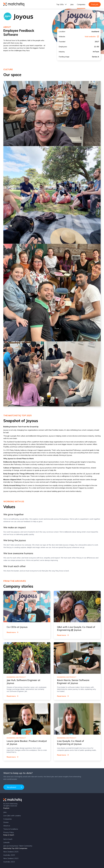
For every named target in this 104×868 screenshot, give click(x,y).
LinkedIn (6, 842)
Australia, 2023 (9, 862)
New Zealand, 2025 (11, 852)
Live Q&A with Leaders (12, 816)
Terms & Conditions (11, 829)
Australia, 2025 (9, 855)
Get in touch (8, 839)
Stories (6, 822)
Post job (95, 4)
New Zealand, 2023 (11, 858)
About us (7, 826)
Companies (81, 4)
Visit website (92, 37)
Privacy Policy (9, 832)
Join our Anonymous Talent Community (18, 846)
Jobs (72, 4)
